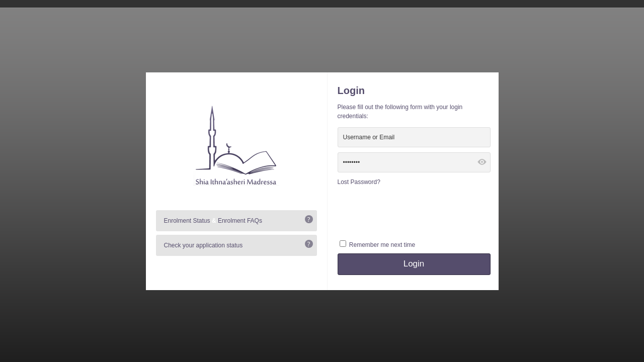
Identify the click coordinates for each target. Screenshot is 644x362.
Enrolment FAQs (240, 221)
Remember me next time (382, 245)
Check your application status (204, 245)
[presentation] (414, 212)
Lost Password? (359, 182)
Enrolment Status (187, 221)
